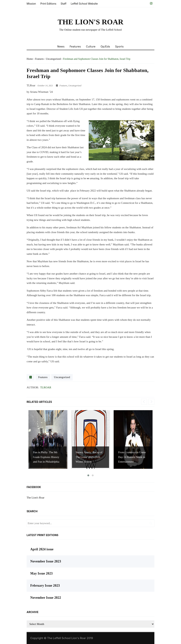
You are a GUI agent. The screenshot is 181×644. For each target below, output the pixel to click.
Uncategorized (75, 86)
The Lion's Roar (36, 498)
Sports (119, 46)
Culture (91, 46)
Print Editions (48, 4)
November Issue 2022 (46, 598)
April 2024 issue (42, 549)
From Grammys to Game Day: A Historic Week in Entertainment (132, 457)
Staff (63, 4)
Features (75, 46)
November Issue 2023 (46, 561)
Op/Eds (105, 46)
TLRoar (46, 387)
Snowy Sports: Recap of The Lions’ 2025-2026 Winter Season (89, 457)
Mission (31, 4)
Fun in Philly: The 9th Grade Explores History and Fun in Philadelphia (46, 457)
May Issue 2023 (41, 573)
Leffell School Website (84, 4)
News (61, 46)
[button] (88, 475)
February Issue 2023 (45, 586)
